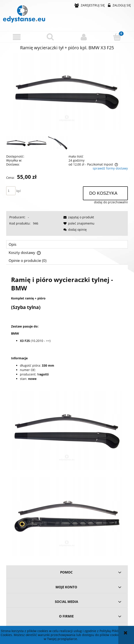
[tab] (67, 244)
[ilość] (11, 191)
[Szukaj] (50, 37)
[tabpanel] (67, 413)
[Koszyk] (117, 37)
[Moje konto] (84, 37)
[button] (17, 37)
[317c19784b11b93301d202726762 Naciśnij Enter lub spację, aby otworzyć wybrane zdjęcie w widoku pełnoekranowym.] (67, 91)
